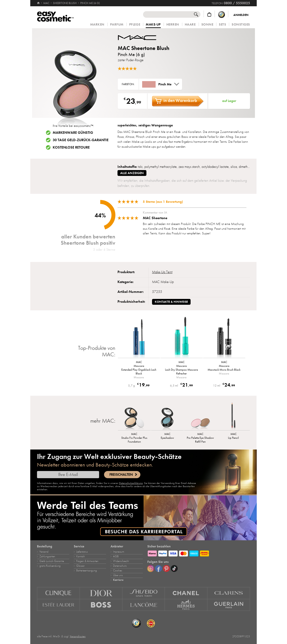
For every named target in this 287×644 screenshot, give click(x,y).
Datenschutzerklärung (131, 483)
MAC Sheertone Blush (143, 48)
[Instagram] (151, 568)
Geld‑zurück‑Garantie (52, 561)
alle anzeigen (132, 173)
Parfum (117, 25)
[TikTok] (174, 568)
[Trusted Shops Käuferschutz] (222, 14)
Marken (97, 25)
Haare (190, 25)
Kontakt (80, 556)
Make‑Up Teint (162, 272)
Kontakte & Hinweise (171, 302)
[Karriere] (143, 518)
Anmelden (241, 15)
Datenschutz (120, 566)
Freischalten (121, 475)
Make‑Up (153, 25)
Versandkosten (78, 636)
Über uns (118, 575)
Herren (173, 25)
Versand (44, 552)
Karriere (118, 580)
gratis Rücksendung (50, 566)
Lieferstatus (82, 552)
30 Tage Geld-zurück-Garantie (81, 140)
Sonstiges (241, 25)
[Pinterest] (166, 568)
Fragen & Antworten (87, 561)
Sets (222, 25)
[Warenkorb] (209, 14)
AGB (116, 556)
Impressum (118, 552)
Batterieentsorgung (87, 571)
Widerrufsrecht (121, 561)
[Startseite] (39, 3)
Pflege (135, 25)
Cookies (117, 571)
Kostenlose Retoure (71, 147)
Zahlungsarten (47, 556)
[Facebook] (159, 568)
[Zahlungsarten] (199, 553)
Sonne (207, 25)
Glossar (80, 566)
